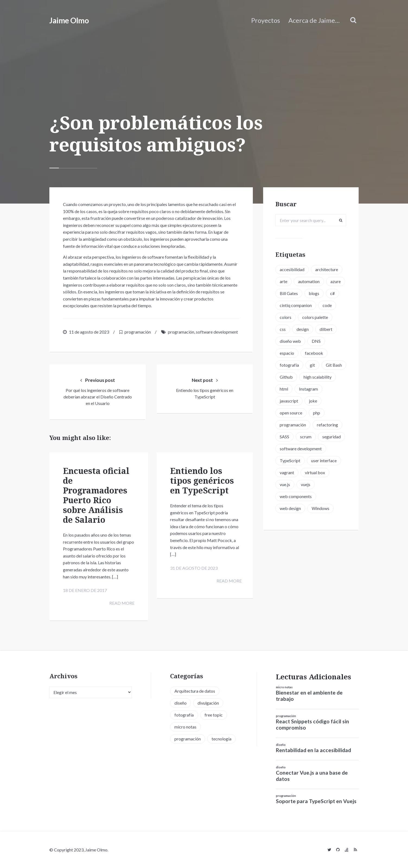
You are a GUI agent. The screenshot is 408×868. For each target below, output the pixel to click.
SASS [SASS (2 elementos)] (318, 449)
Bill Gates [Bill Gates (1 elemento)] (312, 294)
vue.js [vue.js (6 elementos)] (287, 509)
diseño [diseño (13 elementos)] (181, 703)
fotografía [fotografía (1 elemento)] (291, 377)
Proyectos (266, 20)
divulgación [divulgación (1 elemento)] (208, 703)
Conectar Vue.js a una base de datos (312, 775)
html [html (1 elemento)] (325, 401)
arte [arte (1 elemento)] (285, 282)
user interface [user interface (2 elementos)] (326, 485)
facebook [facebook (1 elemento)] (316, 365)
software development (217, 332)
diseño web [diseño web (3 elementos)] (292, 354)
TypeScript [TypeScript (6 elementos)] (292, 485)
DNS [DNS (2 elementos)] (318, 354)
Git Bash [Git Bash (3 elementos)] (290, 389)
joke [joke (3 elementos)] (286, 425)
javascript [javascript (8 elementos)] (321, 413)
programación (138, 332)
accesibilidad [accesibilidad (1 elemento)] (294, 270)
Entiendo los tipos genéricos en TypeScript (202, 482)
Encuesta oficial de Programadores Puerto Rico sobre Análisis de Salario (96, 496)
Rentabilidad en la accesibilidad (313, 750)
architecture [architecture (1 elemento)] (329, 270)
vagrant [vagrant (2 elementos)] (289, 497)
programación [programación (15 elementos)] (313, 437)
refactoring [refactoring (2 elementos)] (292, 449)
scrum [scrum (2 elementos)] (287, 461)
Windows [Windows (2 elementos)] (322, 533)
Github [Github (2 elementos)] (315, 389)
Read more (119, 605)
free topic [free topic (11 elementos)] (214, 715)
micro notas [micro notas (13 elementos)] (185, 726)
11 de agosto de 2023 (89, 332)
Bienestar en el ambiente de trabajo (309, 696)
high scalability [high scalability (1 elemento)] (296, 401)
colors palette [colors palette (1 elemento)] (317, 330)
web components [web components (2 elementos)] (298, 521)
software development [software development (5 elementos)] (303, 473)
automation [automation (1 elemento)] (311, 282)
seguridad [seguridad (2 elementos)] (313, 461)
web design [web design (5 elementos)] (292, 533)
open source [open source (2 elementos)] (312, 425)
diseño (281, 745)
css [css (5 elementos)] (285, 342)
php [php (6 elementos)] (285, 437)
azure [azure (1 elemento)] (287, 294)
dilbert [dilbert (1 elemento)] (328, 342)
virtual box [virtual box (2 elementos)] (317, 497)
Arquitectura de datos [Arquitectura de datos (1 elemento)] (195, 691)
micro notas (284, 687)
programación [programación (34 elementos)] (188, 738)
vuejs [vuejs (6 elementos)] (307, 509)
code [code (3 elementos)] (329, 318)
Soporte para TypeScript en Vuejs (316, 801)
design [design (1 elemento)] (305, 342)
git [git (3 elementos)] (314, 377)
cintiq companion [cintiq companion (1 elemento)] (298, 318)
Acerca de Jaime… (314, 20)
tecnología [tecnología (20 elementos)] (221, 738)
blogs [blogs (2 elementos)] (287, 306)
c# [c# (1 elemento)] (305, 306)
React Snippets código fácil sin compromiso (313, 724)
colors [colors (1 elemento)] (287, 330)
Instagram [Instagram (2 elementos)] (291, 413)
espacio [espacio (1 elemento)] (289, 365)
